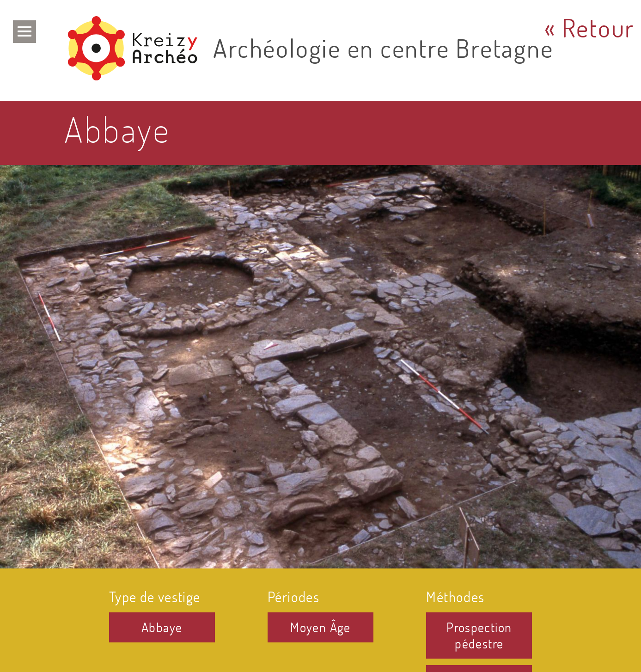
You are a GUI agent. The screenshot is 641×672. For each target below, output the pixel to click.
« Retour (589, 27)
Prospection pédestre (479, 635)
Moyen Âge (320, 627)
